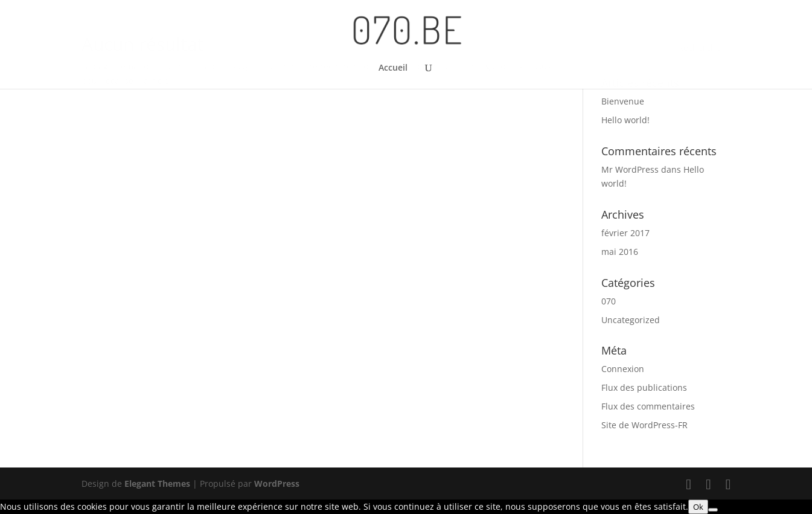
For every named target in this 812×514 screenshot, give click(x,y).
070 (609, 301)
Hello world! (625, 120)
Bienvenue (623, 101)
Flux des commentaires (648, 406)
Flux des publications (644, 387)
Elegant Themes (157, 483)
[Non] (713, 510)
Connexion (623, 369)
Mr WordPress (630, 169)
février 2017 (625, 233)
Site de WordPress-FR (644, 425)
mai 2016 (620, 252)
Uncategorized (631, 320)
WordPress (277, 483)
